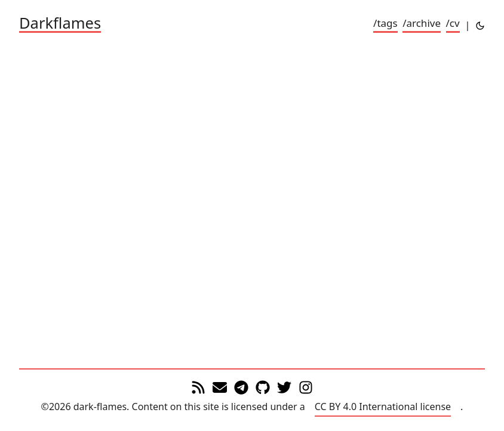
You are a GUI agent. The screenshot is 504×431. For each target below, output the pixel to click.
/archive (422, 23)
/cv (453, 23)
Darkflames (60, 24)
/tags (385, 23)
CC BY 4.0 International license (383, 407)
